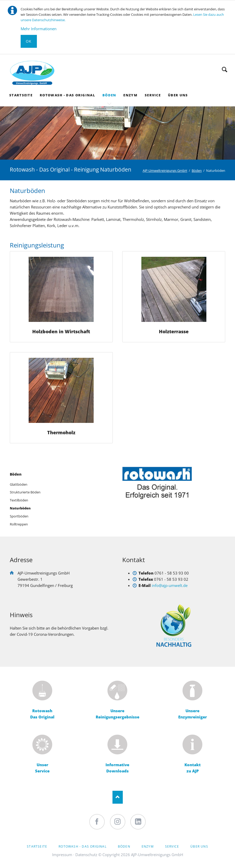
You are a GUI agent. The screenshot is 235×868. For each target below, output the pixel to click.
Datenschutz (86, 855)
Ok (29, 41)
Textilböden (19, 500)
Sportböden (19, 516)
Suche (225, 69)
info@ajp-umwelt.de (170, 585)
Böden (16, 474)
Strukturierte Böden (25, 492)
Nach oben (118, 797)
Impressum (62, 855)
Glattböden (19, 484)
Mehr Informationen (39, 29)
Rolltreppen (19, 524)
